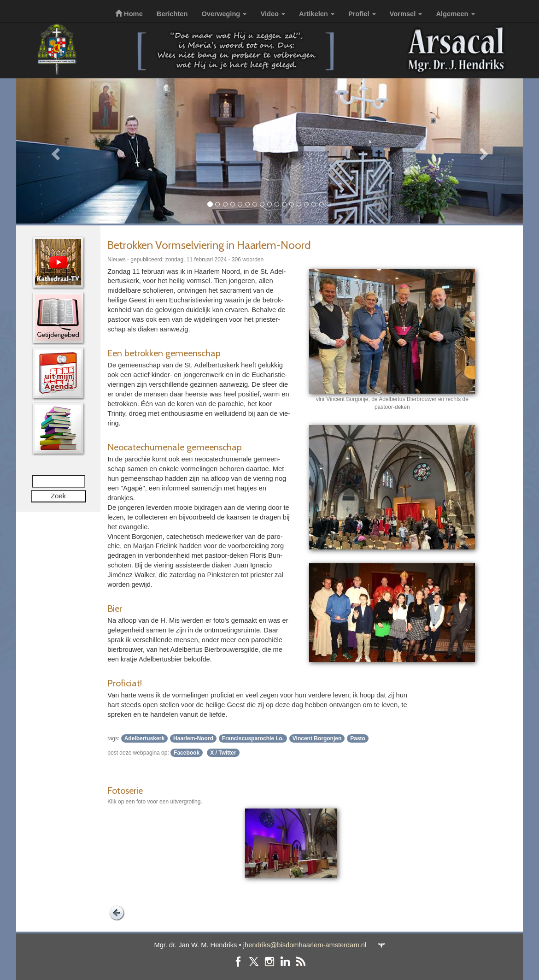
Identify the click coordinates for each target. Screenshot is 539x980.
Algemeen (455, 14)
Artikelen (317, 14)
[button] (54, 151)
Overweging (224, 14)
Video (273, 14)
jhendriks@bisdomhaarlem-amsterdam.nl (305, 945)
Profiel (362, 14)
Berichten (172, 14)
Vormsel (406, 14)
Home (129, 14)
